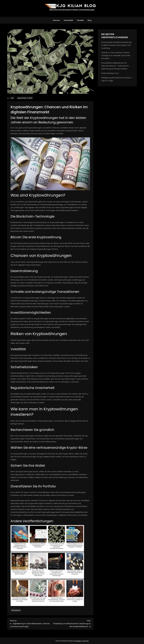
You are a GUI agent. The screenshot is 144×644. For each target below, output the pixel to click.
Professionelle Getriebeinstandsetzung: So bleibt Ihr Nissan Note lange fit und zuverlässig (117, 45)
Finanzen (56, 20)
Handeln (80, 20)
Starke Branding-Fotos (110, 73)
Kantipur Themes (82, 641)
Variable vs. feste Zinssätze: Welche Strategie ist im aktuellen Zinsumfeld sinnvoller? (116, 56)
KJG (12, 98)
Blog (89, 20)
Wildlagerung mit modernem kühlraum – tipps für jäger (117, 79)
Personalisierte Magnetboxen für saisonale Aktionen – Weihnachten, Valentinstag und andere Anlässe (115, 66)
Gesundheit (68, 20)
